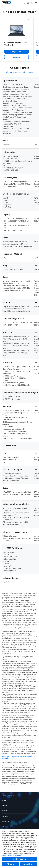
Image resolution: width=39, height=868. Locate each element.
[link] (16, 57)
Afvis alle (10, 864)
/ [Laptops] (16, 794)
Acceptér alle (28, 864)
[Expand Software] (37, 825)
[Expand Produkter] (37, 809)
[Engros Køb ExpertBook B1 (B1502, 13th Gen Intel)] (16, 52)
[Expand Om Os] (37, 799)
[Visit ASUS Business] (8, 794)
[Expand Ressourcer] (37, 820)
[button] (24, 2)
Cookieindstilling (19, 859)
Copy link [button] (28, 72)
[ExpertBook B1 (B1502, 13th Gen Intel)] (16, 43)
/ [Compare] (22, 794)
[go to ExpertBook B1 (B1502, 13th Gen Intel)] (17, 31)
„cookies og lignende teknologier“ (12, 855)
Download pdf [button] (13, 72)
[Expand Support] (37, 804)
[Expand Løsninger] (37, 815)
